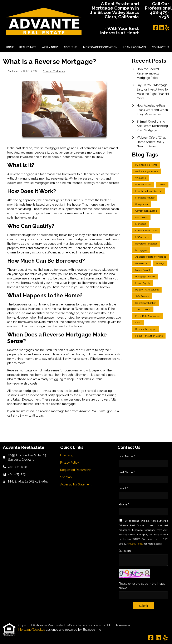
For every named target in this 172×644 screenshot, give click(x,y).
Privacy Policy (136, 544)
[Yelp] (167, 28)
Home (10, 47)
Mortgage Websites (32, 630)
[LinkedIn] (161, 28)
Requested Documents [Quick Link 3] (76, 470)
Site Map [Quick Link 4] (66, 477)
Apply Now (50, 47)
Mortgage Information (100, 47)
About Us (70, 47)
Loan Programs (134, 47)
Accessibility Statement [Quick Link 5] (76, 484)
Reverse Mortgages (54, 71)
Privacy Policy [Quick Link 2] (70, 463)
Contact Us (160, 47)
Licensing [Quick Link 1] (67, 455)
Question (125, 551)
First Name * (127, 456)
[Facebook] (156, 28)
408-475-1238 (26, 416)
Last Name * (127, 472)
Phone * (124, 504)
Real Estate (28, 47)
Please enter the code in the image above (142, 586)
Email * (123, 488)
